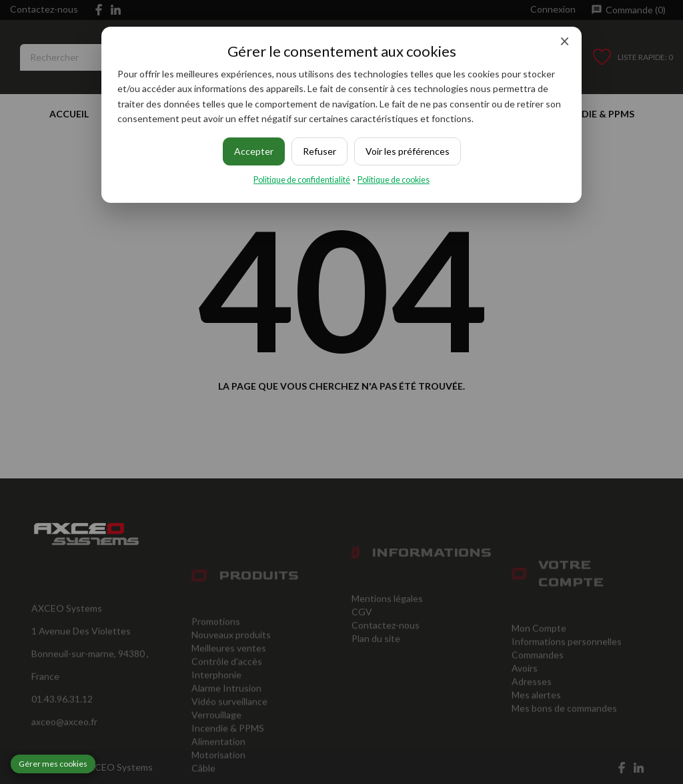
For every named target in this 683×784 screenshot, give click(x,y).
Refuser (319, 151)
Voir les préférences (408, 151)
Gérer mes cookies (53, 764)
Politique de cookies (394, 180)
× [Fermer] (565, 41)
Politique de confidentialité (302, 180)
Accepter (254, 151)
